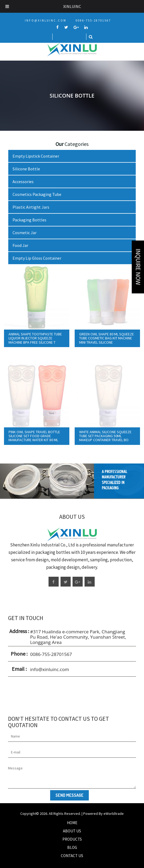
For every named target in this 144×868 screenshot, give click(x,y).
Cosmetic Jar (25, 233)
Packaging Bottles (29, 220)
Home (72, 823)
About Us (72, 831)
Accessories (23, 182)
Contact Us (72, 856)
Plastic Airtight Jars (31, 207)
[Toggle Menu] (7, 6)
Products (72, 839)
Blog (72, 847)
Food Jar (20, 245)
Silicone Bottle (26, 169)
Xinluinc (72, 6)
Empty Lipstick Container (36, 156)
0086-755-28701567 (93, 20)
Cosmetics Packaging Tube (37, 194)
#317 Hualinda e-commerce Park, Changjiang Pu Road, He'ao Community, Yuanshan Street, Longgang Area (78, 637)
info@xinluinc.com (46, 20)
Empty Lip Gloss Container (37, 258)
